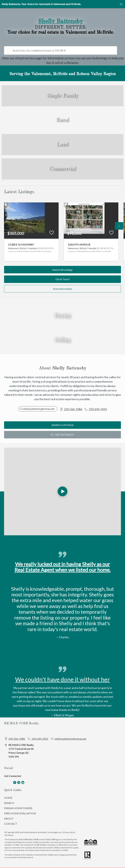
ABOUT (9, 818)
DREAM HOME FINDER (18, 808)
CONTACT (11, 824)
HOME (8, 798)
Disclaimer (9, 835)
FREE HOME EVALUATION (20, 813)
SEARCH (9, 803)
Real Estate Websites (29, 832)
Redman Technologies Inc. (51, 832)
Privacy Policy (69, 832)
